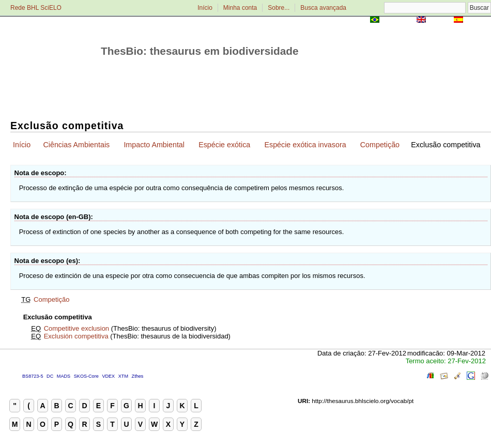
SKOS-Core (86, 376)
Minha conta (240, 8)
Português (398, 20)
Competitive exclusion (76, 328)
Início (205, 8)
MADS (64, 376)
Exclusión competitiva (76, 336)
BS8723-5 (33, 376)
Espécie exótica (224, 145)
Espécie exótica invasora (305, 145)
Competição (380, 145)
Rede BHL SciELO (36, 8)
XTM (123, 376)
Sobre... (279, 8)
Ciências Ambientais (76, 145)
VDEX (108, 376)
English (440, 20)
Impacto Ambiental (154, 145)
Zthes (138, 376)
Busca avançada (323, 8)
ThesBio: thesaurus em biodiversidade (200, 51)
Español (478, 20)
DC (50, 376)
